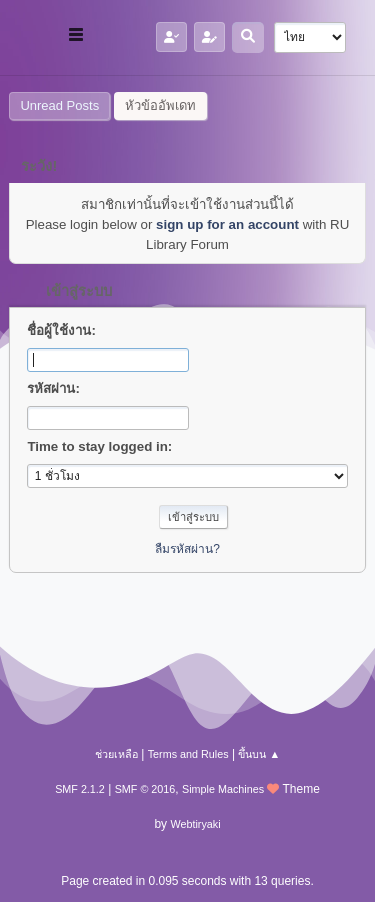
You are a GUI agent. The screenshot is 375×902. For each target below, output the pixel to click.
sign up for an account (227, 224)
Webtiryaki (195, 824)
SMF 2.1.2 (80, 789)
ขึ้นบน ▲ (259, 754)
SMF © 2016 (145, 789)
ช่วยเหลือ (116, 754)
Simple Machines (223, 789)
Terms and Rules (188, 754)
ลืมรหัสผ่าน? (187, 549)
